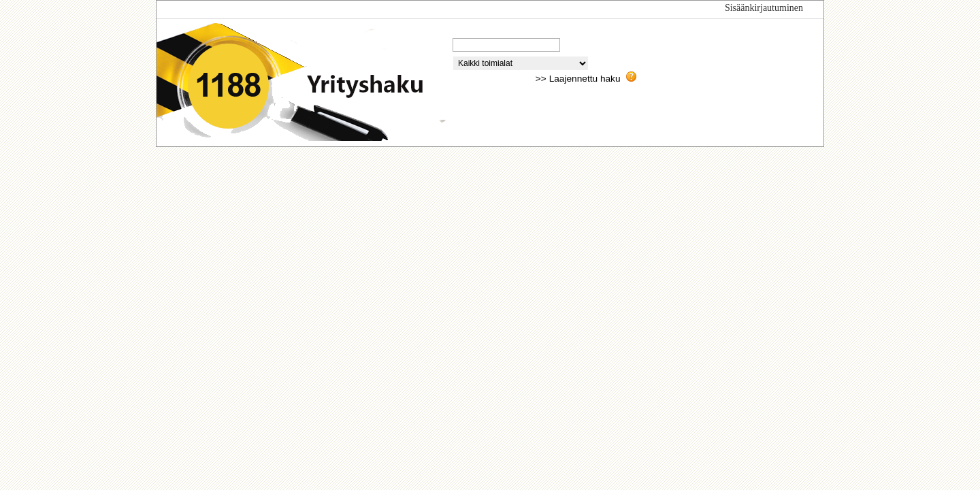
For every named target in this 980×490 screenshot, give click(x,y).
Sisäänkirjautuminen (764, 8)
